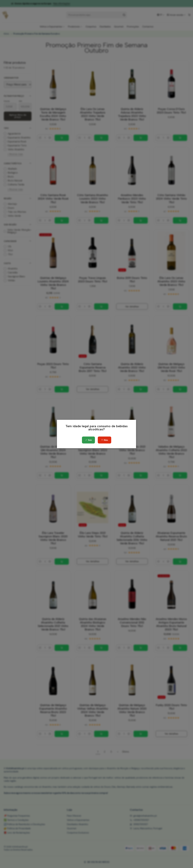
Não (104, 440)
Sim (88, 440)
